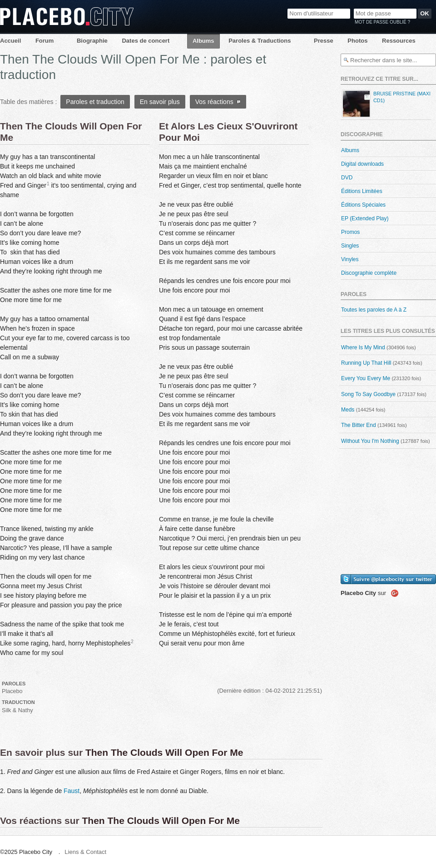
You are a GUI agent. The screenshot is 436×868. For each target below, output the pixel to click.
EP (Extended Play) (365, 218)
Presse (324, 41)
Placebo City (67, 17)
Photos (357, 41)
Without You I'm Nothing (370, 441)
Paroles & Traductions (260, 41)
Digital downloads (362, 164)
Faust (72, 791)
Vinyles (350, 259)
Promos (350, 232)
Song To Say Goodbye (368, 394)
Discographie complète (369, 273)
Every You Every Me (366, 378)
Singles (350, 246)
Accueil (10, 41)
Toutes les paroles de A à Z (374, 310)
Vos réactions (218, 102)
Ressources (399, 41)
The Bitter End (359, 425)
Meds (348, 410)
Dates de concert (146, 41)
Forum (45, 41)
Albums (203, 41)
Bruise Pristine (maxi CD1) (386, 104)
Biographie (92, 41)
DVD (347, 178)
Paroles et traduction (95, 102)
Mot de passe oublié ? (382, 22)
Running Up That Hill (366, 363)
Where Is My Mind (363, 347)
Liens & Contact (85, 852)
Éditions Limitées (362, 191)
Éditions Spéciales (363, 205)
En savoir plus (160, 102)
